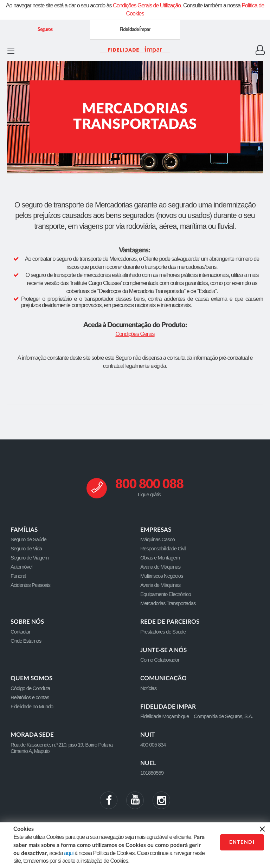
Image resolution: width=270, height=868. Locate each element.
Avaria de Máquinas (160, 567)
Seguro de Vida (26, 548)
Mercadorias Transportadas (168, 603)
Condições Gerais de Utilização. (147, 5)
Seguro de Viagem (30, 558)
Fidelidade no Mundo (32, 706)
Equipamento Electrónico (166, 594)
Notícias (148, 688)
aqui (69, 853)
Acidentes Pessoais (30, 585)
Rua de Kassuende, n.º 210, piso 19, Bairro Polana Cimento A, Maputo (62, 748)
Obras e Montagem (160, 558)
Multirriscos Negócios (162, 576)
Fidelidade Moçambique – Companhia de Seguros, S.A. (197, 716)
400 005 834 (153, 745)
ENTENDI (242, 842)
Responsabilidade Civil (163, 548)
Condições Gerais (135, 334)
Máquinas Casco (157, 539)
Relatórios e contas (30, 697)
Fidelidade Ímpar (135, 29)
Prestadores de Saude (163, 632)
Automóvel (21, 567)
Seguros (45, 29)
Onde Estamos (26, 641)
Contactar (20, 632)
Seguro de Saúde (28, 539)
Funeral (18, 576)
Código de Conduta (30, 688)
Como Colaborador (160, 660)
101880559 (152, 773)
